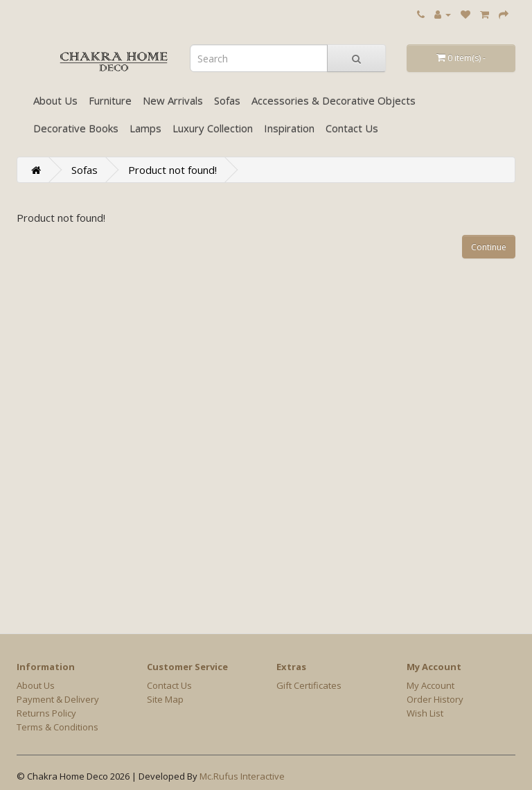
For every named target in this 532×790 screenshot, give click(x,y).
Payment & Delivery (58, 699)
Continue (489, 247)
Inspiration (289, 128)
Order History (435, 699)
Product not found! (172, 170)
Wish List (425, 713)
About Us (55, 100)
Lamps (145, 128)
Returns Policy (46, 713)
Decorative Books (76, 128)
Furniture (110, 100)
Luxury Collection (213, 128)
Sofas (227, 100)
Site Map (165, 699)
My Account (431, 685)
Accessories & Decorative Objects (334, 100)
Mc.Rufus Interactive (242, 776)
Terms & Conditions (57, 727)
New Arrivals (173, 100)
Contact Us (352, 128)
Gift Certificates (309, 685)
